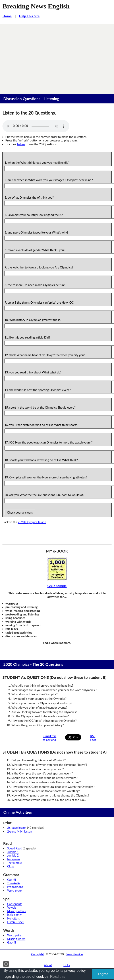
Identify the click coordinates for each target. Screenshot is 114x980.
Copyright (38, 954)
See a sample (57, 586)
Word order (15, 891)
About (48, 965)
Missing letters (16, 911)
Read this (58, 977)
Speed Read (15, 848)
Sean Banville (74, 954)
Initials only (14, 915)
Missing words (16, 939)
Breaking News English (36, 6)
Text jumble (15, 863)
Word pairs (14, 935)
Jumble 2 (13, 855)
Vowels (12, 907)
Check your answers (20, 512)
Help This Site (29, 16)
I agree (103, 974)
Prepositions (15, 887)
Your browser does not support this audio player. (36, 126)
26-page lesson (17, 828)
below (21, 144)
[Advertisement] (57, 57)
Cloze (11, 866)
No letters (13, 918)
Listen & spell (16, 922)
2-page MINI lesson (20, 831)
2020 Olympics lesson (32, 522)
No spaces (14, 859)
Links (67, 965)
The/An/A (13, 883)
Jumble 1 (13, 852)
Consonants (15, 904)
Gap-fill (12, 880)
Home (7, 16)
